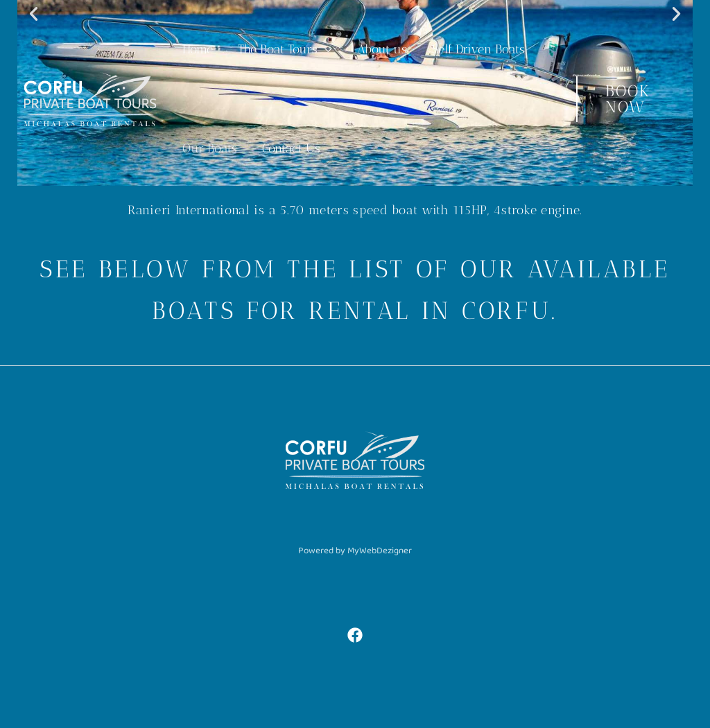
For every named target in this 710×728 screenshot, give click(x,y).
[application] (325, 50)
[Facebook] (355, 635)
